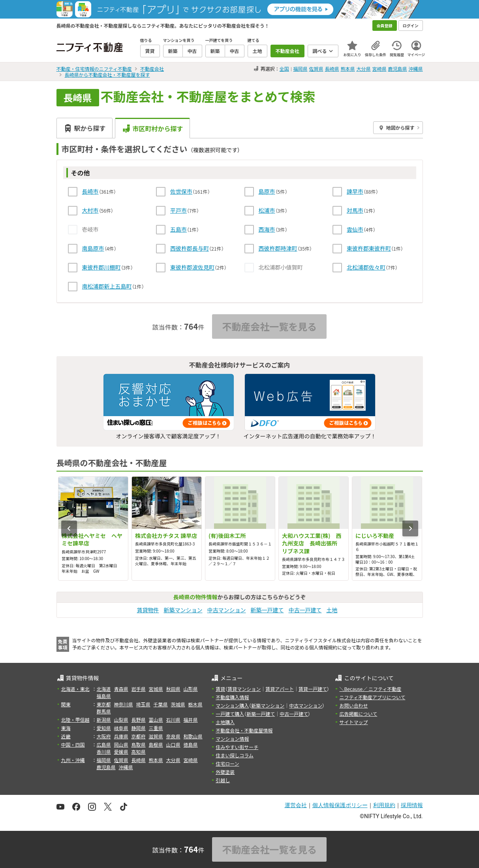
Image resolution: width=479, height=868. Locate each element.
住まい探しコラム (235, 755)
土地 (332, 610)
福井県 (191, 720)
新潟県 (104, 720)
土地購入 (225, 722)
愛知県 (104, 728)
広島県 (104, 744)
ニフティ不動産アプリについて (372, 697)
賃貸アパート (280, 689)
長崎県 (332, 69)
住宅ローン (227, 763)
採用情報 (412, 805)
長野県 (139, 720)
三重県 (156, 728)
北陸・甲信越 (75, 720)
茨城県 (178, 704)
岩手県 (139, 689)
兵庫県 (121, 736)
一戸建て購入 (230, 714)
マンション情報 (232, 739)
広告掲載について (358, 714)
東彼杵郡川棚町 (101, 267)
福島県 (104, 696)
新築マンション (183, 610)
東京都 (104, 704)
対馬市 (355, 210)
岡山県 (121, 744)
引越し (223, 780)
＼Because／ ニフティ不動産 (370, 689)
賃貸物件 (148, 610)
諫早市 (355, 191)
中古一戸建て (305, 610)
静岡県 (139, 728)
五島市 (178, 229)
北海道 (104, 689)
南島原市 (93, 248)
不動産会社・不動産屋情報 (244, 730)
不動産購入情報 (232, 697)
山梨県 (121, 720)
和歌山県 (193, 736)
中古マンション (227, 610)
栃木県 (195, 704)
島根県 (156, 744)
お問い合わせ (353, 705)
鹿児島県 (397, 69)
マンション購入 (232, 705)
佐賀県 (316, 69)
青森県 (121, 689)
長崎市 (90, 191)
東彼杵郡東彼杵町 (369, 248)
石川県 (173, 720)
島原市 (267, 191)
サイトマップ (353, 722)
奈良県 (173, 736)
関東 (66, 704)
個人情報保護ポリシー (340, 805)
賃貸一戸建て (313, 689)
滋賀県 (156, 736)
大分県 (363, 69)
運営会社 (296, 805)
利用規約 (384, 805)
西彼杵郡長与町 (190, 248)
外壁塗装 (225, 772)
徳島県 (191, 744)
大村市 (90, 210)
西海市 (267, 229)
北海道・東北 (75, 689)
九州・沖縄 (73, 760)
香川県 (104, 752)
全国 (284, 69)
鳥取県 (139, 744)
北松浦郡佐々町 (366, 267)
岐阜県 (121, 728)
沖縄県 (415, 69)
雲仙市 (355, 229)
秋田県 (173, 689)
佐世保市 (181, 191)
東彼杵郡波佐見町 (192, 267)
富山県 (156, 720)
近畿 (66, 736)
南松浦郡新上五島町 (107, 286)
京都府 (139, 736)
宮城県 (156, 689)
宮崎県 (379, 69)
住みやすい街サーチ (237, 747)
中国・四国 (73, 744)
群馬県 (104, 711)
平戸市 (178, 210)
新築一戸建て (267, 610)
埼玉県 (143, 704)
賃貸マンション (244, 689)
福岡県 (300, 69)
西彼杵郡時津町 (278, 248)
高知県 (139, 752)
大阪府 (104, 736)
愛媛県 (121, 752)
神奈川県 (124, 704)
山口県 (173, 744)
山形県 (191, 689)
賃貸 (220, 689)
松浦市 (267, 210)
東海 (66, 728)
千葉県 (161, 704)
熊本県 (348, 69)
